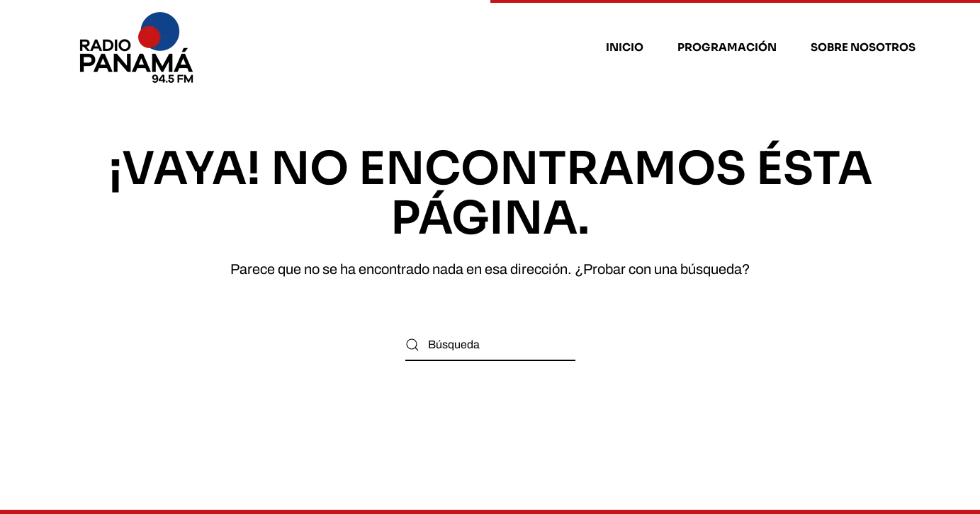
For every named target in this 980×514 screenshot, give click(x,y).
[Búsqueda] (490, 345)
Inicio (625, 47)
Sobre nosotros (863, 47)
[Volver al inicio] (139, 47)
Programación (727, 47)
